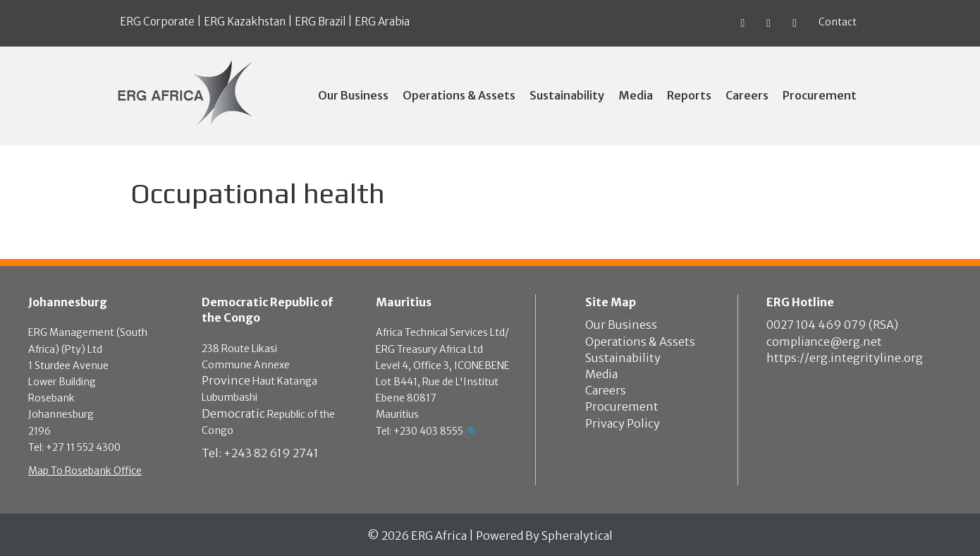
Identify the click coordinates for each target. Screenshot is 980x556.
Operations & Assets (640, 342)
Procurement (622, 406)
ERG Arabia (382, 22)
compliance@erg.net (824, 342)
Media (601, 374)
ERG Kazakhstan (245, 22)
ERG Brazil (320, 22)
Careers (606, 390)
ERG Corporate (157, 22)
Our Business (621, 325)
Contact (838, 22)
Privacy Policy (623, 423)
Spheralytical (577, 536)
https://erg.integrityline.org (845, 358)
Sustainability (623, 358)
